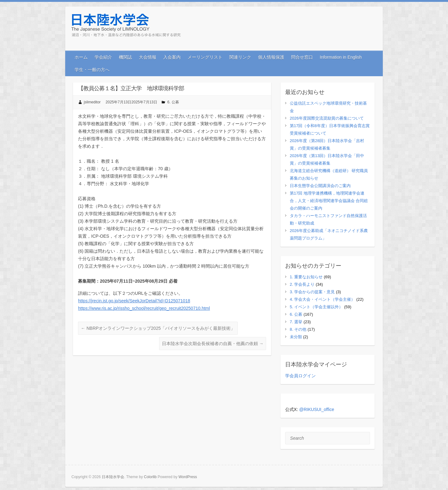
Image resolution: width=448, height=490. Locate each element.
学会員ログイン (300, 376)
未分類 (296, 337)
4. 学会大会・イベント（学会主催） (322, 299)
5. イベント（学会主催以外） (316, 307)
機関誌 (125, 57)
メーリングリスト (205, 57)
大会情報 (148, 57)
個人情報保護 (271, 57)
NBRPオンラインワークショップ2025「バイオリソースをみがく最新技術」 (158, 328)
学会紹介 (103, 57)
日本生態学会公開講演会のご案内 (320, 186)
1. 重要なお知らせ (306, 277)
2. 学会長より (302, 284)
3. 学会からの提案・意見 (312, 292)
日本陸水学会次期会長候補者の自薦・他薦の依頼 (213, 344)
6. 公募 (173, 102)
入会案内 (172, 57)
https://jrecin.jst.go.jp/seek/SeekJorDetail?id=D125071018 (134, 301)
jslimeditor (92, 102)
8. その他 (298, 329)
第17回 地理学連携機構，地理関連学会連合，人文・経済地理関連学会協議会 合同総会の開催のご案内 (329, 201)
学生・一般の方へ (92, 70)
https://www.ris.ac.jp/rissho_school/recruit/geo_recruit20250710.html (144, 308)
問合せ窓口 (302, 57)
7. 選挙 (296, 322)
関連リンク (240, 57)
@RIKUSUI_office (317, 409)
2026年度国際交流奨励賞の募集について (327, 118)
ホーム (81, 57)
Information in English (341, 57)
